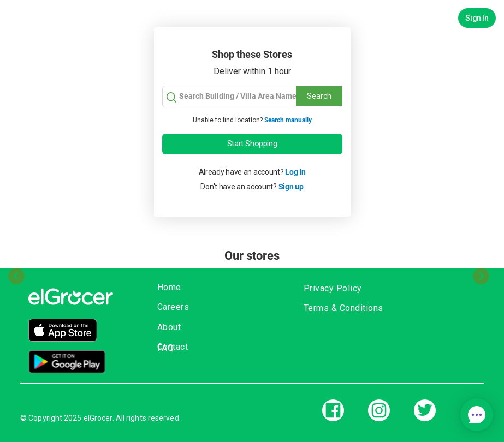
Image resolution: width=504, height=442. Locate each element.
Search (319, 96)
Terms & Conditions (343, 308)
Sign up (291, 187)
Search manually (288, 120)
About (169, 327)
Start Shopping (252, 144)
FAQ (166, 348)
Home (169, 287)
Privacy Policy (333, 288)
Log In (295, 172)
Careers (173, 307)
